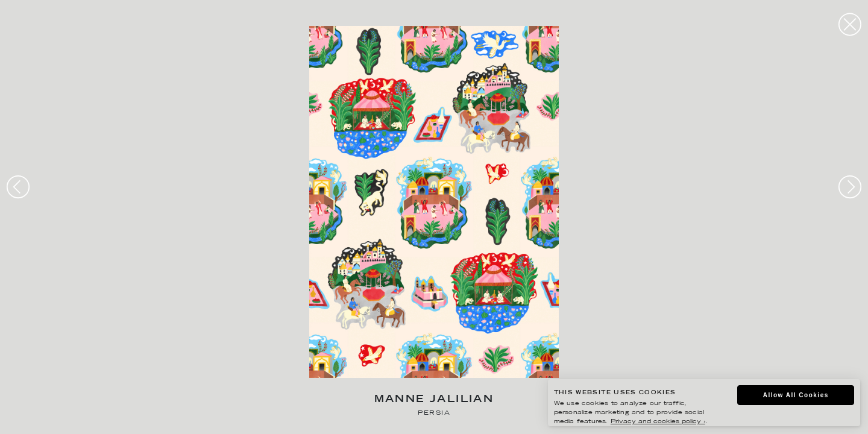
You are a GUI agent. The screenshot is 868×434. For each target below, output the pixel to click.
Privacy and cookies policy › (658, 422)
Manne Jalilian (434, 400)
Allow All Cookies (796, 395)
